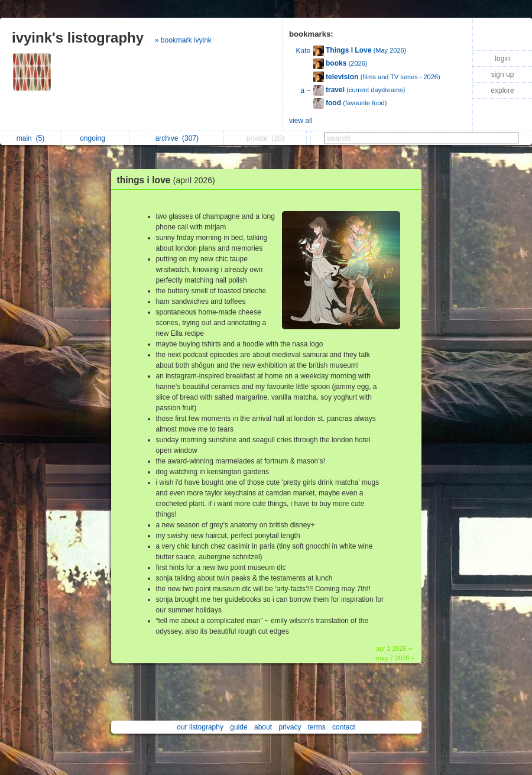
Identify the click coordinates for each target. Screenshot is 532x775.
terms (317, 727)
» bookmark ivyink (183, 40)
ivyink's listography (78, 38)
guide (239, 727)
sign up (503, 74)
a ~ (305, 90)
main (30, 138)
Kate (304, 51)
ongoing (95, 138)
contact (344, 727)
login (502, 59)
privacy (290, 727)
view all (301, 121)
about (263, 727)
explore (502, 90)
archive (177, 138)
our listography (200, 727)
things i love (169, 180)
